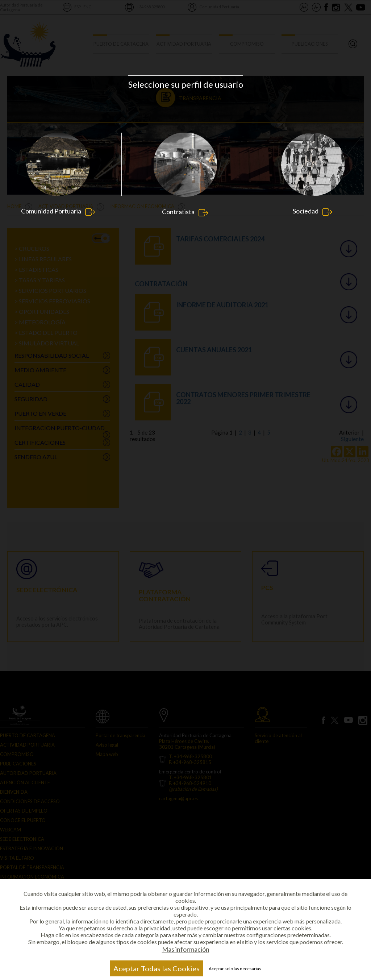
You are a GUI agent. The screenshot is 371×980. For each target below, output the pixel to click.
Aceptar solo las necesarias (235, 969)
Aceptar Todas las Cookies (157, 968)
